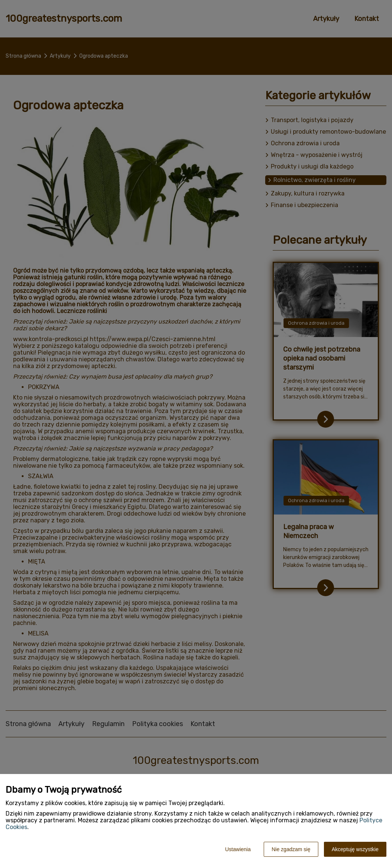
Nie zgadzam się (291, 849)
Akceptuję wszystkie (355, 849)
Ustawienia (238, 849)
